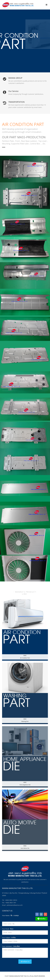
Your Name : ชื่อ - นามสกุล (10, 915)
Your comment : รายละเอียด (11, 946)
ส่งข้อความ (25, 962)
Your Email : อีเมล (8, 929)
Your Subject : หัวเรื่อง (9, 938)
